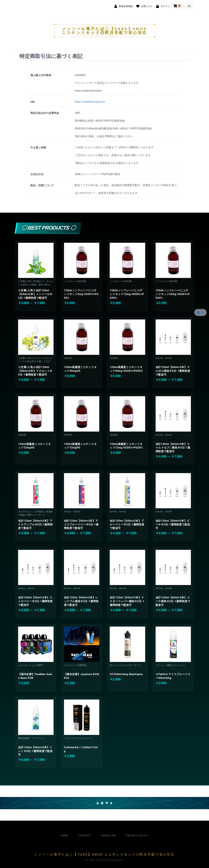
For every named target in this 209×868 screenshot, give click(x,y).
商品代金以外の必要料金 (45, 113)
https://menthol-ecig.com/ (90, 102)
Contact (85, 836)
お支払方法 (37, 174)
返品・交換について (42, 185)
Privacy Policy (137, 836)
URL (33, 102)
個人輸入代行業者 (41, 75)
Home (65, 836)
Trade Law (108, 836)
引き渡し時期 (38, 148)
